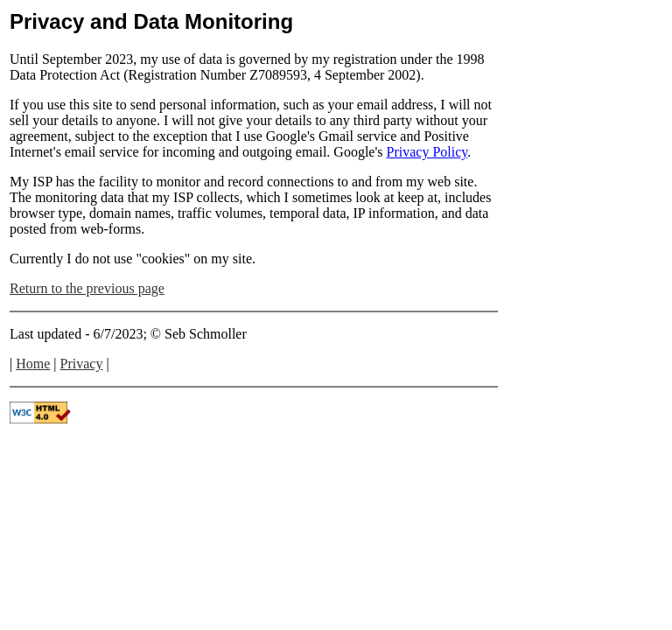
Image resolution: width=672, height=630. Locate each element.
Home (33, 364)
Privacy (82, 364)
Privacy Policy (427, 152)
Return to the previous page (87, 288)
